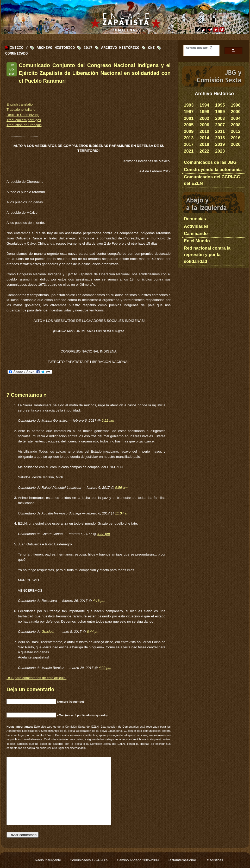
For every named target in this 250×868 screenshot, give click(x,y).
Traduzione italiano (21, 110)
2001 (189, 118)
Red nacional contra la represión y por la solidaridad (207, 255)
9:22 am (108, 420)
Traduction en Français (24, 125)
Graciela (48, 632)
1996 (236, 105)
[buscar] (199, 48)
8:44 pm (93, 632)
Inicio (17, 48)
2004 (236, 118)
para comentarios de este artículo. (36, 678)
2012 (236, 131)
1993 (189, 105)
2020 (236, 144)
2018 (204, 144)
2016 (236, 138)
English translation (21, 104)
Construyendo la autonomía (213, 170)
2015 (220, 138)
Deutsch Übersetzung (23, 115)
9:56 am (121, 488)
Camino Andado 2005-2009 (138, 860)
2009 (189, 131)
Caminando (196, 234)
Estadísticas (214, 860)
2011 (220, 131)
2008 (236, 125)
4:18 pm (99, 601)
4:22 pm (105, 668)
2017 (189, 144)
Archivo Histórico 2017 (64, 48)
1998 (204, 112)
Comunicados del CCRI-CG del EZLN (212, 180)
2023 (220, 151)
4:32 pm (104, 534)
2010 (204, 131)
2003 (220, 118)
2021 (189, 151)
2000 (236, 112)
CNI (151, 48)
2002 (204, 118)
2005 (189, 125)
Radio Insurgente (48, 860)
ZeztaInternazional (182, 860)
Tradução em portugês (24, 120)
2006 (204, 125)
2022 (204, 151)
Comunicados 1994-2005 (89, 860)
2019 (220, 144)
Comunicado (16, 54)
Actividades (196, 226)
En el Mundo (197, 241)
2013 (189, 138)
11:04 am (122, 513)
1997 (189, 112)
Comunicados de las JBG (210, 162)
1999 (220, 112)
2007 (220, 125)
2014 (204, 138)
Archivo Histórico (120, 48)
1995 (220, 105)
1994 (204, 105)
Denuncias (195, 219)
